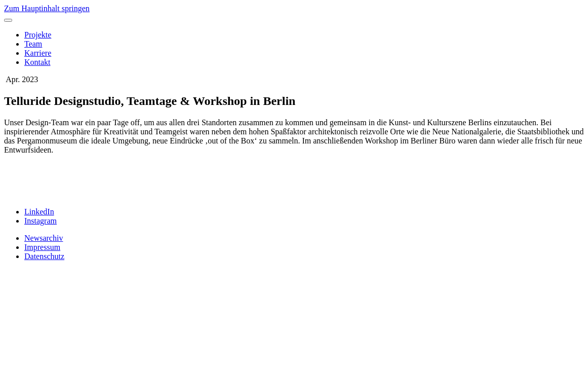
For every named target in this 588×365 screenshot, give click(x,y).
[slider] (294, 181)
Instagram (41, 221)
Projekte (38, 35)
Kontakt (37, 62)
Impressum (42, 247)
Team (33, 44)
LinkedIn (39, 212)
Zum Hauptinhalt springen (47, 8)
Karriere (38, 53)
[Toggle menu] (8, 20)
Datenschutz (44, 256)
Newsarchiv (44, 238)
